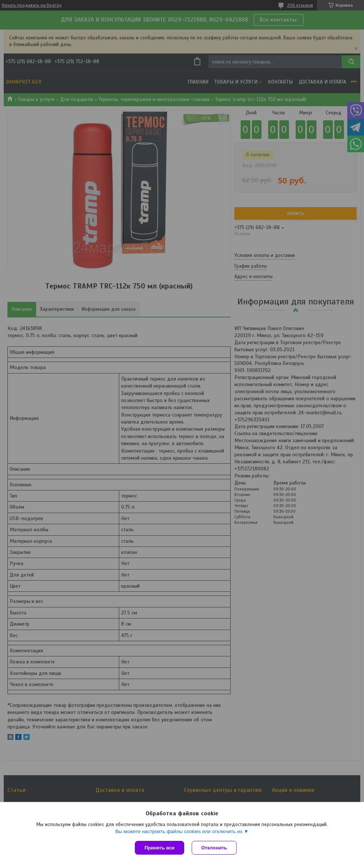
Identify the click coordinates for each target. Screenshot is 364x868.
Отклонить (214, 848)
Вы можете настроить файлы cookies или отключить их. (179, 831)
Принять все (160, 848)
